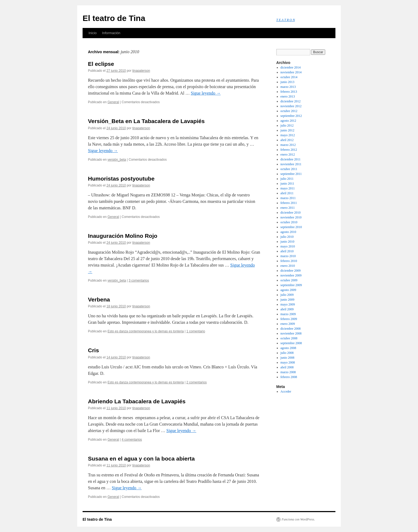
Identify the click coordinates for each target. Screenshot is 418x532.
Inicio (93, 33)
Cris (93, 350)
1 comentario (196, 331)
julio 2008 (287, 353)
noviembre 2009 (291, 275)
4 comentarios (132, 440)
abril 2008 (287, 367)
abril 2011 (287, 193)
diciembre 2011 (291, 159)
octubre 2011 (289, 169)
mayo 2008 (288, 362)
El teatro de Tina (114, 18)
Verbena (99, 299)
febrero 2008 (289, 377)
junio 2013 (288, 82)
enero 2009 (288, 324)
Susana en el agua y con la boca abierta (141, 459)
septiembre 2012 (291, 116)
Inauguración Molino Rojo (123, 236)
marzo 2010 (288, 256)
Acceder (286, 391)
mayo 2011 (288, 188)
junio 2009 (288, 300)
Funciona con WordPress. (298, 519)
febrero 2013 (289, 92)
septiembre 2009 (291, 285)
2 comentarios (196, 382)
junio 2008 (288, 358)
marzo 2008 (288, 372)
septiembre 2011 (291, 174)
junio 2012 (288, 130)
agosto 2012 (288, 121)
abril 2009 (287, 309)
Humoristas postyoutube (121, 179)
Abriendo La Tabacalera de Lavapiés (137, 401)
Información (111, 33)
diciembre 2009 (291, 271)
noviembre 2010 (291, 217)
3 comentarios (139, 281)
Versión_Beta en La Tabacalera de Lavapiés (146, 121)
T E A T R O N (286, 20)
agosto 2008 (288, 348)
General (113, 102)
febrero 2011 (289, 203)
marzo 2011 (288, 198)
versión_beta (117, 160)
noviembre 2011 (291, 164)
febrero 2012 (289, 150)
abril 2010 (287, 251)
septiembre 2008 (291, 343)
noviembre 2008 (291, 333)
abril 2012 (287, 140)
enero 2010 (288, 266)
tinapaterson (141, 71)
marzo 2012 (288, 145)
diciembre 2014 (291, 67)
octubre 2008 (289, 338)
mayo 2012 (288, 135)
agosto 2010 (288, 232)
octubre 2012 (289, 111)
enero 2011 (288, 208)
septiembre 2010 (291, 227)
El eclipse (101, 64)
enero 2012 (288, 154)
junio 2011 (287, 184)
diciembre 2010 (291, 213)
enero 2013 (288, 96)
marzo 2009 (288, 314)
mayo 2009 (288, 304)
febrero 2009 (289, 319)
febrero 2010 (289, 261)
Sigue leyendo (206, 93)
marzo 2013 (288, 87)
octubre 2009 (289, 280)
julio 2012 (287, 125)
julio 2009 (287, 295)
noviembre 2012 (291, 106)
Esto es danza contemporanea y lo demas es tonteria (146, 331)
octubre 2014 (289, 77)
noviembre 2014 (291, 72)
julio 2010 (287, 237)
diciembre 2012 (291, 101)
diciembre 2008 (291, 329)
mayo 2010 (288, 246)
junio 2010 (288, 242)
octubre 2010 (289, 222)
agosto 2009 (288, 290)
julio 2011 (287, 179)
